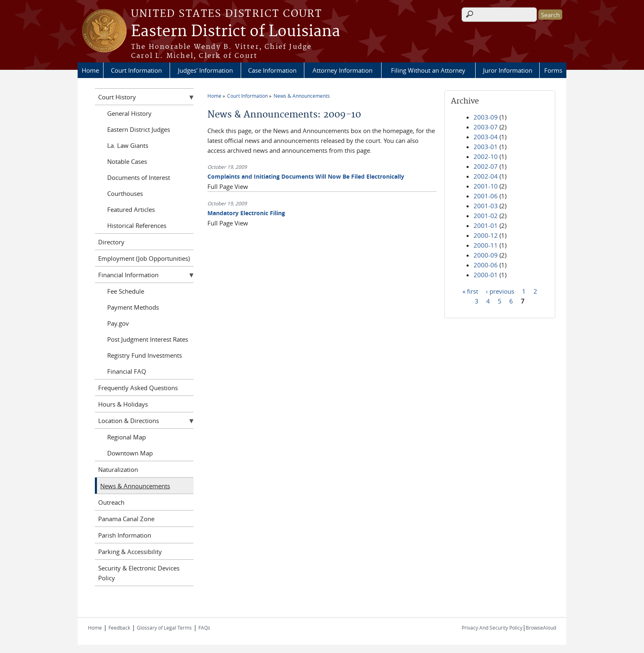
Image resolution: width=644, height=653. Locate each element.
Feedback (119, 628)
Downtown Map (130, 453)
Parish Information (125, 535)
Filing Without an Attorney (428, 70)
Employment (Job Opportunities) (144, 258)
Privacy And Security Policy (492, 628)
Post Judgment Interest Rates (148, 339)
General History (129, 113)
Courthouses (125, 193)
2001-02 (486, 216)
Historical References (137, 225)
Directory (111, 242)
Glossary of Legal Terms (164, 628)
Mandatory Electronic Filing (246, 213)
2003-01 (486, 147)
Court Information (136, 70)
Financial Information (128, 275)
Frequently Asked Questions (138, 388)
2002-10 (486, 156)
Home (90, 70)
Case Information (272, 70)
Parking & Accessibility (130, 552)
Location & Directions (129, 421)
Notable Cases (127, 161)
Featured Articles (131, 209)
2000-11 (486, 245)
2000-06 (486, 265)
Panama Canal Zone (126, 519)
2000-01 (486, 275)
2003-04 (486, 137)
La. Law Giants (128, 145)
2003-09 (486, 117)
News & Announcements (302, 96)
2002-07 (486, 166)
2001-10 (486, 186)
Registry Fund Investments (145, 355)
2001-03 (486, 206)
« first (470, 291)
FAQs (204, 628)
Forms (553, 70)
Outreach (111, 502)
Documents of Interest (139, 177)
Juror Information (508, 70)
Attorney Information (343, 70)
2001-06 (486, 196)
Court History (117, 97)
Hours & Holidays (123, 404)
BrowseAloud (541, 628)
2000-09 (486, 255)
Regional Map (126, 437)
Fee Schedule (126, 291)
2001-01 (486, 225)
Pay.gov (118, 323)
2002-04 (486, 176)
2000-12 (486, 235)
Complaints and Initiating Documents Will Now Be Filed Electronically (306, 176)
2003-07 (486, 127)
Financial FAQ (127, 371)
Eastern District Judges (139, 129)
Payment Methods (133, 307)
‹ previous (500, 291)
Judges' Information (205, 70)
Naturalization (118, 469)
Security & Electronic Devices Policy (139, 573)
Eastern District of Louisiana (236, 32)
